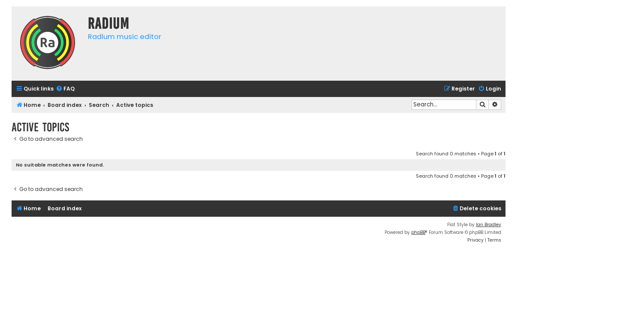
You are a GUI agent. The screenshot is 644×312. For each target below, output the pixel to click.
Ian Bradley (489, 225)
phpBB (418, 232)
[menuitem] (65, 89)
